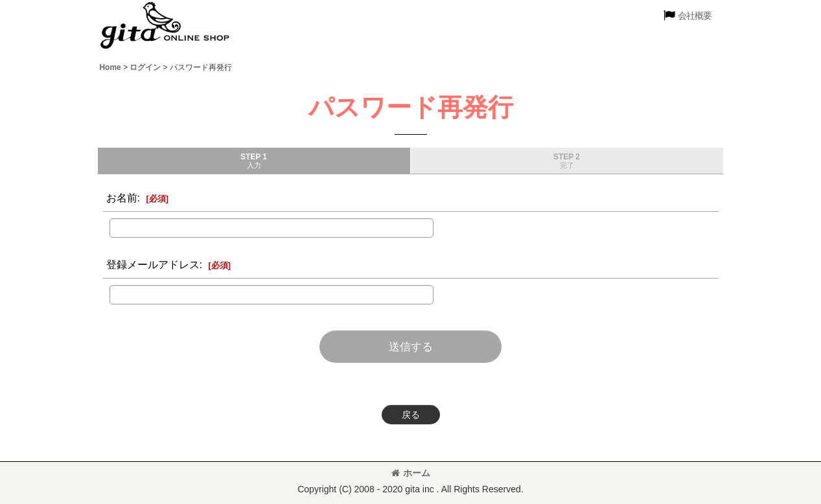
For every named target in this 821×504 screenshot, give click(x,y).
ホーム (411, 473)
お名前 (122, 198)
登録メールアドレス (153, 264)
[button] (688, 16)
